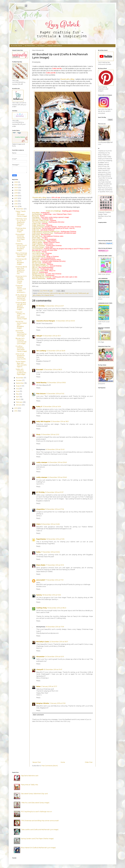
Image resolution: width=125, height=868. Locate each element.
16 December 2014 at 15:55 (55, 539)
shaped (47, 295)
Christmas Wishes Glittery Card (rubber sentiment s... (21, 289)
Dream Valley (36, 238)
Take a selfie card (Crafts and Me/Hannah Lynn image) (40, 830)
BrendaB (40, 370)
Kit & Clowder (36, 252)
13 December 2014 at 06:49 (56, 351)
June (18, 391)
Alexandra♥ (40, 657)
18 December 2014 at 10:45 (52, 595)
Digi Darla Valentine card (30, 776)
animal (40, 293)
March (18, 399)
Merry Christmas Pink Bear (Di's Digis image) (21, 255)
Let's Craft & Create (38, 253)
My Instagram (41, 46)
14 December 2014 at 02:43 (55, 449)
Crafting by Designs (38, 227)
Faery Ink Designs (38, 239)
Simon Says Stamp (38, 271)
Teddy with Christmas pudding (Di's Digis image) (21, 372)
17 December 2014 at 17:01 (54, 580)
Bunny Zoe (35, 216)
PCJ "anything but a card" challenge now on (37, 812)
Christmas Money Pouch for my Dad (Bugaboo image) (21, 247)
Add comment (38, 715)
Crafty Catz (36, 230)
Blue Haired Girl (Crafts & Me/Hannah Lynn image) (38, 848)
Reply (38, 315)
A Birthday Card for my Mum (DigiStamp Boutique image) (21, 222)
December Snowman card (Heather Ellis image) (21, 333)
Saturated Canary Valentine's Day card (34, 794)
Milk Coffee (36, 260)
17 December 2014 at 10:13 (55, 565)
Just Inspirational (37, 249)
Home (63, 762)
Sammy (39, 595)
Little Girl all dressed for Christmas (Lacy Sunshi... (21, 356)
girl (88, 293)
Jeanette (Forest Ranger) (46, 321)
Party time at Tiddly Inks (30, 785)
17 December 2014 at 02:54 (50, 552)
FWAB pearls (82, 293)
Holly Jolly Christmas (39, 246)
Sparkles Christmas (38, 274)
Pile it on (35, 267)
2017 (16, 198)
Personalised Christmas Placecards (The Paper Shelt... (20, 238)
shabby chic (40, 295)
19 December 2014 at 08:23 (57, 608)
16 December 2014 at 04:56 (50, 524)
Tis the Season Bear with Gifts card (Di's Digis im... (21, 364)
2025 (16, 182)
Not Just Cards (37, 263)
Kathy (38, 552)
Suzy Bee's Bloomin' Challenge (42, 277)
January (19, 405)
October (19, 380)
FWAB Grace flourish (71, 293)
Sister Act (35, 272)
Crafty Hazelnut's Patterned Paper (43, 233)
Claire (38, 524)
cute (62, 293)
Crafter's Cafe (36, 224)
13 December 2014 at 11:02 (55, 394)
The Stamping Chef (38, 275)
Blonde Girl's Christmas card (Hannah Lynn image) (21, 341)
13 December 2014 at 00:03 (65, 321)
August (19, 386)
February (19, 402)
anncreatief (41, 580)
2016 (16, 201)
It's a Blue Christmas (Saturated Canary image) (21, 349)
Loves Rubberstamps (39, 256)
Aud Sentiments (37, 214)
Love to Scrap (36, 255)
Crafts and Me (36, 228)
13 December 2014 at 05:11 (52, 336)
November (20, 378)
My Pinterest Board (30, 46)
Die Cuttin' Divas (37, 236)
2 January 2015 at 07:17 (49, 686)
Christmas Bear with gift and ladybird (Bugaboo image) (21, 306)
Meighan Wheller (43, 703)
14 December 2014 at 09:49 (57, 462)
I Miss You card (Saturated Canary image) (35, 803)
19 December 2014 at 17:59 (55, 627)
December (20, 209)
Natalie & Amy (36, 261)
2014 (16, 206)
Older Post (89, 762)
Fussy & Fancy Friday (39, 241)
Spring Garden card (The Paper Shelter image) (37, 839)
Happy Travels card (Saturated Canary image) (21, 214)
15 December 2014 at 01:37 (54, 492)
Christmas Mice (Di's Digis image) (21, 230)
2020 (16, 190)
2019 (16, 193)
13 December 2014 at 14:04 (52, 407)
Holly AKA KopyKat (43, 421)
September (20, 383)
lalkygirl (39, 336)
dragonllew (41, 509)
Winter (52, 295)
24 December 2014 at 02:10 (55, 657)
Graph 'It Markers (37, 244)
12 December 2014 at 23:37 (55, 306)
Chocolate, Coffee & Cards (40, 220)
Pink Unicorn (41, 394)
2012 (16, 411)
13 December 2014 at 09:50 (56, 383)
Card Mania (36, 217)
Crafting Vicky (42, 608)
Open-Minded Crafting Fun (40, 266)
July (18, 389)
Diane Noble (41, 565)
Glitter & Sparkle (37, 242)
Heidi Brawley (41, 383)
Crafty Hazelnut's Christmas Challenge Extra (46, 231)
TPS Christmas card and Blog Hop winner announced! (40, 821)
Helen (38, 686)
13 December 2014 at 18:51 (60, 421)
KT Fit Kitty (40, 306)
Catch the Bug (37, 219)
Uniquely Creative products (55, 46)
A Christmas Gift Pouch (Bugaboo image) (21, 262)
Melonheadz (36, 258)
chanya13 (40, 670)
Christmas (46, 293)
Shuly (38, 435)
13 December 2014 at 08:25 (53, 370)
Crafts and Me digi (55, 293)
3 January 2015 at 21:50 (58, 703)
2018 (16, 196)
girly (34, 295)
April (18, 397)
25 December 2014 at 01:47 (53, 670)
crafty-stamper (42, 462)
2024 (16, 185)
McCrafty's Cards (43, 642)
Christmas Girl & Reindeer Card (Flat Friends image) (21, 280)
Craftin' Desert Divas (38, 225)
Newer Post (37, 762)
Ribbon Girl (36, 269)
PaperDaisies (41, 539)
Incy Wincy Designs (38, 247)
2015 (16, 204)
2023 (16, 188)
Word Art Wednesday (39, 278)
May (18, 394)
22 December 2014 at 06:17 (59, 642)
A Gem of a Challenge (53, 211)
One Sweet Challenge (39, 264)
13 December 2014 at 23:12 (50, 435)
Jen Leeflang (41, 351)
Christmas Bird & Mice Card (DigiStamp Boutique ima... (21, 270)
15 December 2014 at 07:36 (55, 509)
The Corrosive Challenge (40, 222)
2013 (16, 408)
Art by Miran (36, 213)
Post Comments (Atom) (50, 766)
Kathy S (39, 407)
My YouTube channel (16, 46)
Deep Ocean (36, 235)
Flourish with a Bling (67, 79)
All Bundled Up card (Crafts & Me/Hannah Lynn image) (21, 297)
